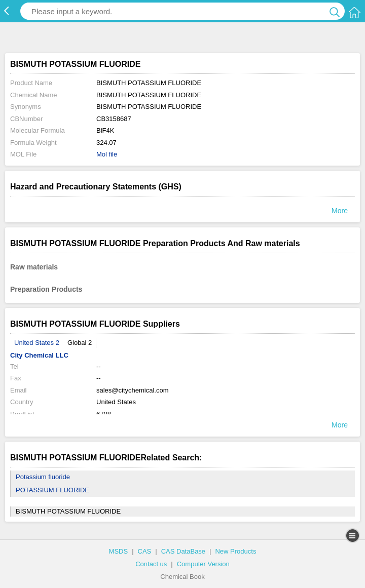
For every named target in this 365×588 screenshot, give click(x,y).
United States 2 (37, 343)
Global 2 (80, 343)
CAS (145, 551)
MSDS (119, 551)
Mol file (107, 154)
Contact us (151, 564)
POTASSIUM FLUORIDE (52, 490)
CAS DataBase (183, 551)
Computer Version (203, 564)
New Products (235, 551)
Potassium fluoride (43, 477)
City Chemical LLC (39, 355)
